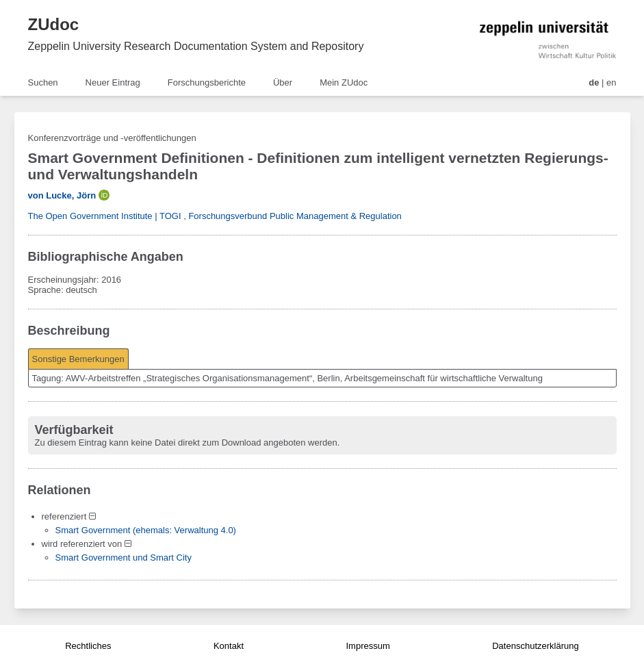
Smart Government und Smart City (124, 558)
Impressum (368, 646)
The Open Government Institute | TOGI (105, 216)
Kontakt (229, 646)
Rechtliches (88, 646)
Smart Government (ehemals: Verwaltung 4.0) (146, 530)
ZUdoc (54, 24)
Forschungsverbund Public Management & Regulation (295, 216)
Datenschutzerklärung (535, 646)
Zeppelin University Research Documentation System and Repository (196, 46)
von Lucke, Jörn (62, 195)
